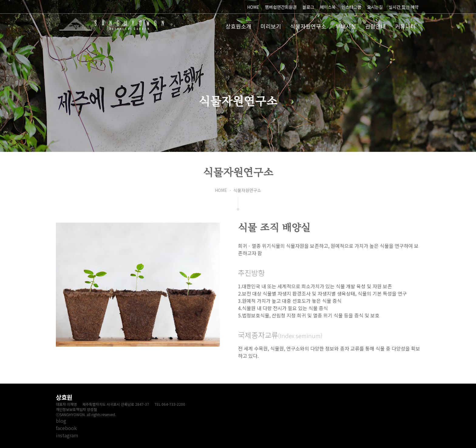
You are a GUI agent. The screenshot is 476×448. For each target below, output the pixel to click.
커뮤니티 (405, 26)
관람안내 (376, 26)
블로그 (308, 7)
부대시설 (346, 26)
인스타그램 (351, 7)
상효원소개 (238, 26)
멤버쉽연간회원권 (281, 7)
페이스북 (328, 7)
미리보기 (271, 26)
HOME (253, 7)
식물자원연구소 (308, 26)
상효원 (112, 24)
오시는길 (375, 7)
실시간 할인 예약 (404, 7)
